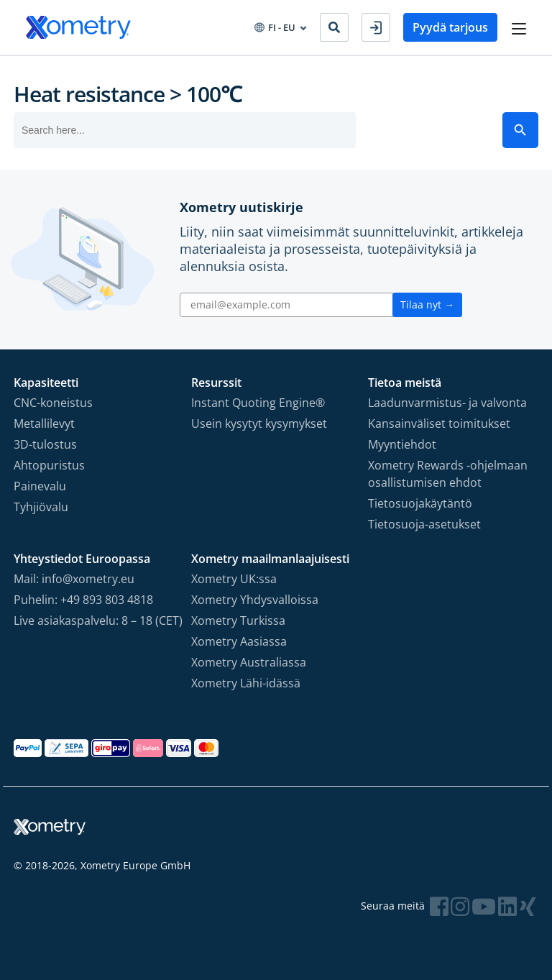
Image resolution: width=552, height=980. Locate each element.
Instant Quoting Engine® (258, 403)
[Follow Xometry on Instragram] (460, 906)
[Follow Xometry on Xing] (528, 906)
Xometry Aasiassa (239, 641)
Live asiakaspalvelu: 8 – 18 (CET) (98, 620)
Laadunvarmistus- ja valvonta (447, 403)
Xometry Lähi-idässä (246, 683)
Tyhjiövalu (41, 507)
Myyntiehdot (402, 444)
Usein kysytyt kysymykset (259, 423)
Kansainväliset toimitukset (439, 423)
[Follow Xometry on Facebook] (439, 906)
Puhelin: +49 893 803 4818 (83, 600)
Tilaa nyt (427, 304)
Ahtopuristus (49, 465)
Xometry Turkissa (238, 620)
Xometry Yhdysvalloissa (255, 600)
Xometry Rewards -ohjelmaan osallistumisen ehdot (448, 474)
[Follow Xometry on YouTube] (484, 906)
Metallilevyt (44, 423)
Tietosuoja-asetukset (424, 524)
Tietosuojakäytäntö (420, 503)
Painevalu (40, 486)
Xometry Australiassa (249, 662)
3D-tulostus (45, 444)
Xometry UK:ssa (234, 579)
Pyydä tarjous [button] (450, 27)
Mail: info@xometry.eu (74, 579)
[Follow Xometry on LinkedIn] (507, 906)
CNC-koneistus (53, 403)
